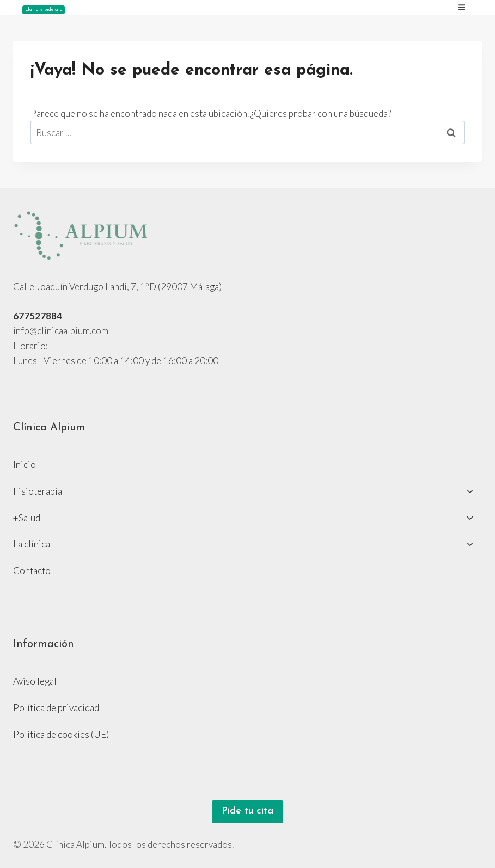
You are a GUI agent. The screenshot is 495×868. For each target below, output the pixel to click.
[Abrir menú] (465, 7)
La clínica (32, 544)
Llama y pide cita (44, 10)
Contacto (32, 571)
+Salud (27, 518)
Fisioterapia (38, 491)
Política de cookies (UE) (61, 734)
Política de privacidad (56, 708)
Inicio (25, 464)
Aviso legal (35, 681)
